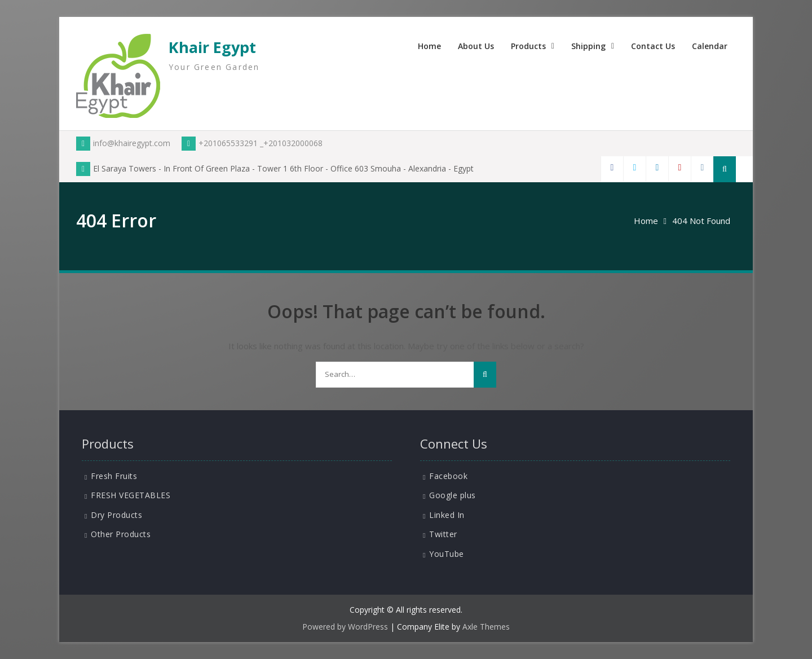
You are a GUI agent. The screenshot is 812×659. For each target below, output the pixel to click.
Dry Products (116, 515)
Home (429, 46)
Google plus (453, 495)
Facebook (448, 476)
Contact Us (653, 46)
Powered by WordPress (345, 627)
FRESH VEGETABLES (131, 495)
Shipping (588, 46)
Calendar (710, 46)
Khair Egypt (212, 47)
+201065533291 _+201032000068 (252, 143)
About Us (476, 46)
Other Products (121, 534)
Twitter (443, 534)
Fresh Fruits (114, 476)
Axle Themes (486, 627)
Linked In (447, 515)
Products (528, 46)
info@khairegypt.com (123, 143)
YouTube (447, 554)
